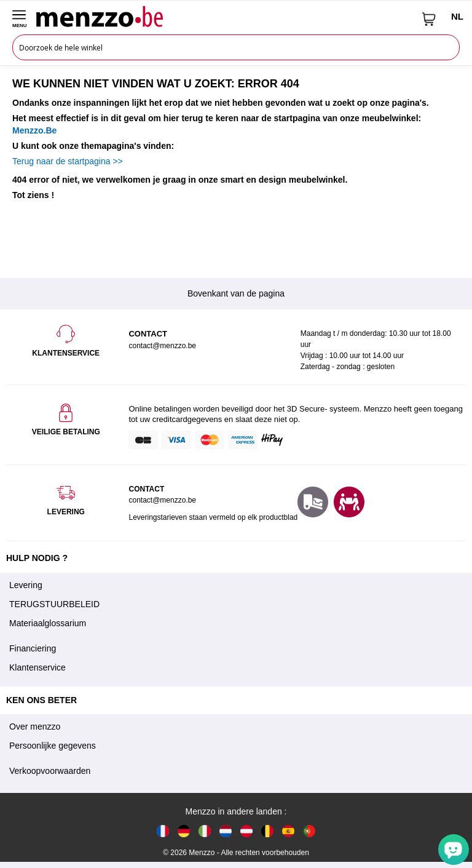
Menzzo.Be (34, 130)
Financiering (33, 648)
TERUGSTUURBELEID (54, 604)
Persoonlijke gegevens (53, 746)
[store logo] (225, 16)
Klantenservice (37, 667)
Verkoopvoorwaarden (50, 771)
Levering (26, 585)
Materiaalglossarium (48, 623)
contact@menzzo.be (162, 500)
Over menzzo (35, 727)
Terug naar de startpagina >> (68, 161)
